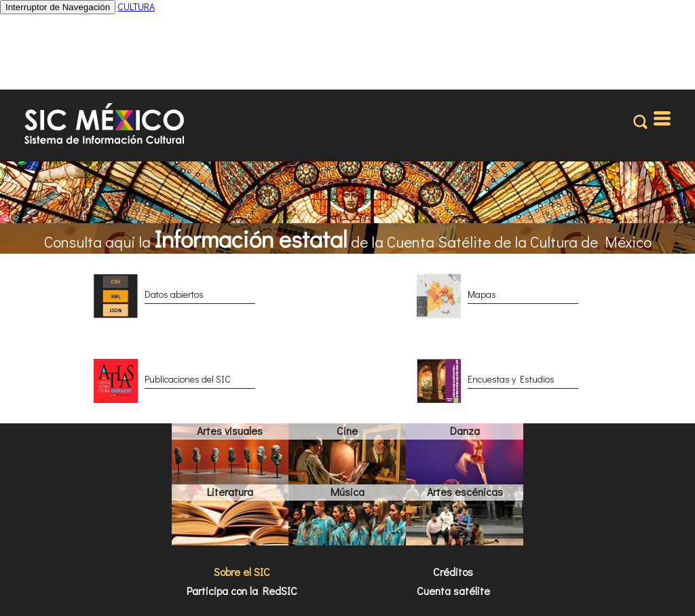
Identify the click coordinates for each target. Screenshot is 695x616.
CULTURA (136, 6)
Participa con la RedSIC (242, 591)
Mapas (482, 294)
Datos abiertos (174, 294)
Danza (465, 430)
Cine (347, 430)
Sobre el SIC (242, 572)
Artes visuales (230, 430)
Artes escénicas (465, 492)
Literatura (230, 492)
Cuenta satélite (453, 591)
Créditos (453, 572)
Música (347, 492)
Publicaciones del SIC (188, 379)
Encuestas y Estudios (511, 379)
